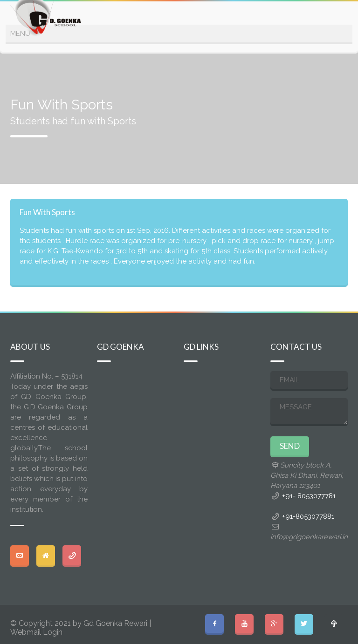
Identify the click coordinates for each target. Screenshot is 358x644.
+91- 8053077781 (309, 496)
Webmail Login (36, 632)
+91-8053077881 (308, 516)
